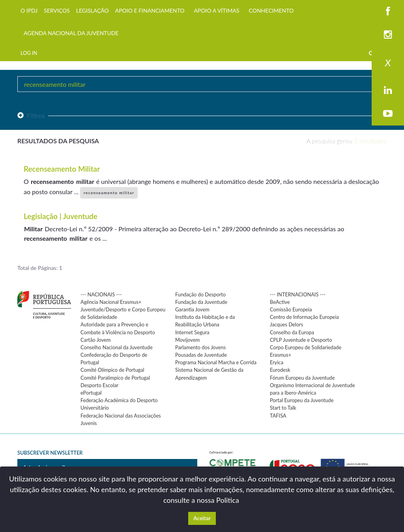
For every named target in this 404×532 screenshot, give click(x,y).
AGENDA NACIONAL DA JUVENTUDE (71, 33)
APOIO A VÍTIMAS (216, 10)
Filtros (31, 115)
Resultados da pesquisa (58, 141)
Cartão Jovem (96, 340)
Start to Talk (283, 408)
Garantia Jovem (192, 309)
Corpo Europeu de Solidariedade (306, 347)
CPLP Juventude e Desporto (301, 340)
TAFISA (278, 416)
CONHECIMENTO (271, 10)
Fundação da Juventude (201, 302)
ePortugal (91, 393)
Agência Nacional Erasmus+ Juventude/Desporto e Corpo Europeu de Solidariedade (123, 309)
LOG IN (29, 53)
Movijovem (187, 340)
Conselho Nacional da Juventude (117, 347)
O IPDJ (29, 10)
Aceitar (202, 518)
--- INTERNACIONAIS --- (298, 294)
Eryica (277, 362)
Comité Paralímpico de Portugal (115, 378)
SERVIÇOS (57, 10)
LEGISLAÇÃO (93, 10)
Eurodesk (280, 370)
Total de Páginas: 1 (40, 268)
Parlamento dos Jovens (200, 347)
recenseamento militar (109, 193)
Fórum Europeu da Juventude (302, 378)
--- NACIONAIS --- (101, 294)
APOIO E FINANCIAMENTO (150, 10)
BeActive (280, 302)
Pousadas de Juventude (201, 355)
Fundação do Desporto (200, 294)
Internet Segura (192, 332)
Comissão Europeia (291, 309)
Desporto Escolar (99, 385)
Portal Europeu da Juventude (302, 400)
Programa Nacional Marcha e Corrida (216, 362)
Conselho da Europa (292, 332)
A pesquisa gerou (347, 141)
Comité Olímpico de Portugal (112, 370)
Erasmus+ (281, 355)
